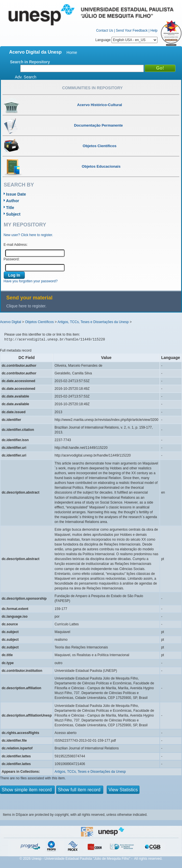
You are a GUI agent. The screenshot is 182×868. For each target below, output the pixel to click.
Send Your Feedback (132, 31)
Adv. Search (26, 77)
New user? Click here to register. (28, 235)
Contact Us (105, 31)
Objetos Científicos (40, 322)
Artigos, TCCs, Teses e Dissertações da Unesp (93, 322)
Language (126, 40)
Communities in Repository (92, 88)
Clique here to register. (26, 306)
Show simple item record (27, 790)
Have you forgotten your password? (31, 281)
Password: (12, 259)
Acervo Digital (11, 322)
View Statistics (123, 790)
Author (13, 201)
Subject (13, 214)
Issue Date (16, 194)
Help (154, 31)
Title (10, 208)
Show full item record (80, 790)
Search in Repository (30, 62)
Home (72, 52)
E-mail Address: (16, 245)
